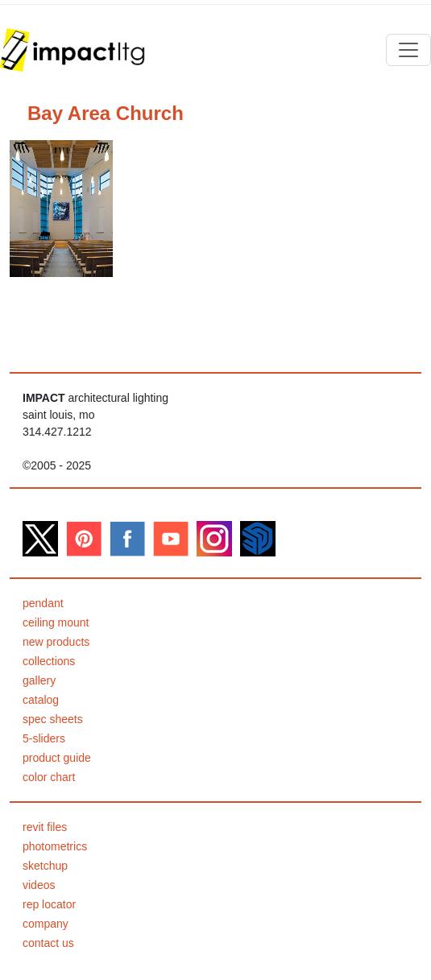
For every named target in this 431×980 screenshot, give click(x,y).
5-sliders (44, 738)
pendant (43, 603)
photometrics (55, 846)
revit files (45, 827)
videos (39, 885)
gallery (39, 680)
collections (49, 661)
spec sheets (53, 719)
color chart (49, 777)
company (46, 924)
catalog (41, 700)
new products (56, 642)
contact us (48, 943)
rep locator (49, 904)
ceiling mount (56, 622)
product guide (57, 758)
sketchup (45, 866)
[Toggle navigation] (408, 50)
